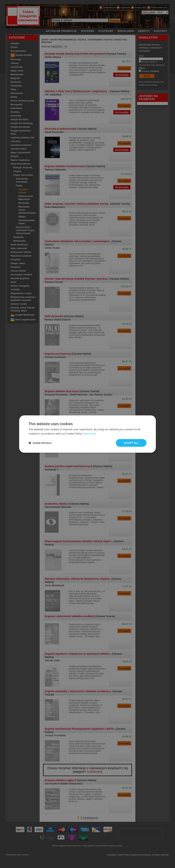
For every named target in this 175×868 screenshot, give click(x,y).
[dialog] (87, 434)
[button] (40, 443)
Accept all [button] (131, 443)
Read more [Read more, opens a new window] (90, 433)
